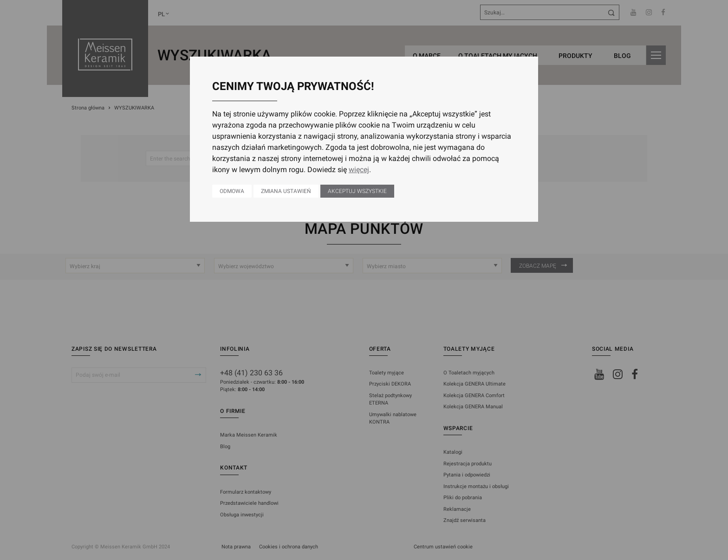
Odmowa (232, 191)
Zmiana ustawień (286, 191)
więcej (359, 170)
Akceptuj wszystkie (357, 191)
